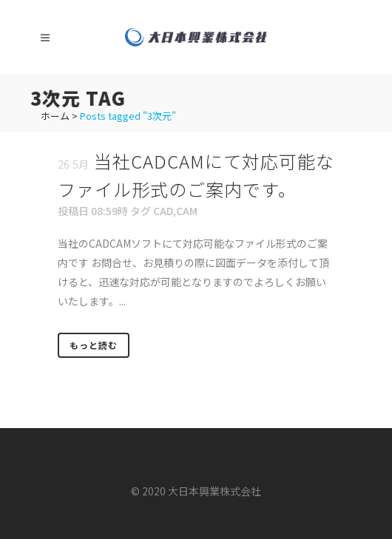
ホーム (55, 116)
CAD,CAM (175, 211)
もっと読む (94, 345)
